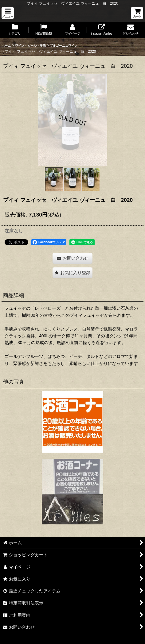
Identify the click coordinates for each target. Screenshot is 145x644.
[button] (8, 13)
